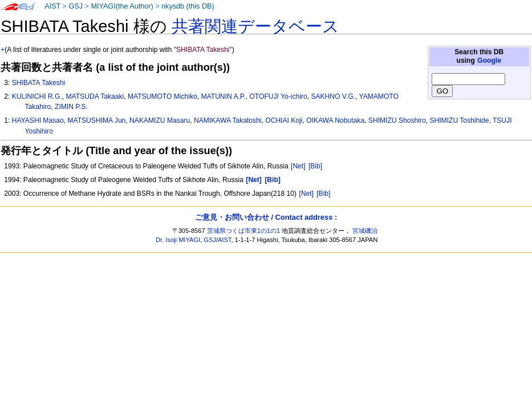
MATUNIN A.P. (224, 96)
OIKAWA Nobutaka (335, 120)
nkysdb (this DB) (188, 6)
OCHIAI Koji (284, 120)
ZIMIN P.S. (71, 107)
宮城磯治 (365, 231)
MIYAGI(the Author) (122, 6)
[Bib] (315, 166)
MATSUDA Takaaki (95, 96)
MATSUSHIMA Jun (96, 120)
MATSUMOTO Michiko (163, 96)
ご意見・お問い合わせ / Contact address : (266, 217)
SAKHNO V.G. (333, 96)
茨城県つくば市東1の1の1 (244, 231)
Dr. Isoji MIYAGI (178, 240)
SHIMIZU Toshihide (459, 120)
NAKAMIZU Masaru (160, 120)
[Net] (298, 166)
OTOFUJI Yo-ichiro (278, 96)
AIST (52, 6)
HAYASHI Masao (38, 120)
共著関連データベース (255, 26)
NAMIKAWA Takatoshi (228, 120)
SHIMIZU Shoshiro (397, 120)
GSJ (76, 6)
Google (489, 61)
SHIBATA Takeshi (38, 83)
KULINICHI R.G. (37, 96)
